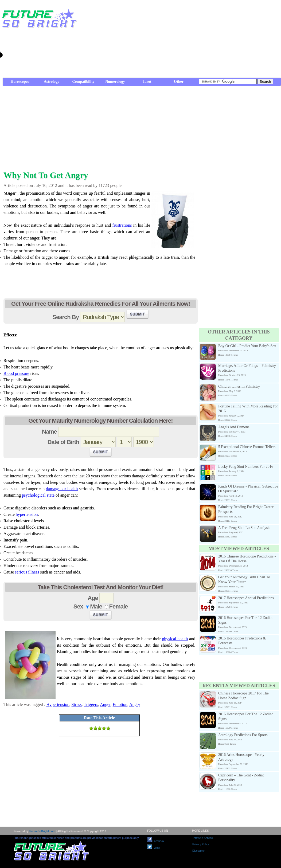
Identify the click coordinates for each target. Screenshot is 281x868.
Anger (105, 704)
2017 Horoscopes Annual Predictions (246, 598)
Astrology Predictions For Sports (243, 735)
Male (96, 606)
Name (49, 432)
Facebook (156, 841)
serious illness (27, 572)
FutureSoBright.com (42, 831)
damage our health (62, 489)
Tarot (147, 82)
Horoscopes (20, 82)
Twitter (154, 848)
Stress (77, 704)
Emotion (120, 704)
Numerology (115, 82)
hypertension (27, 514)
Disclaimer (199, 851)
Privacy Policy (201, 844)
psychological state (38, 495)
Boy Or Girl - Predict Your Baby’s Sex (247, 346)
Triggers (91, 704)
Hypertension (58, 704)
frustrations (122, 225)
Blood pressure (16, 373)
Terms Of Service (203, 838)
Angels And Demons (234, 427)
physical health (175, 639)
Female (118, 606)
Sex (78, 606)
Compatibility (83, 82)
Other (179, 82)
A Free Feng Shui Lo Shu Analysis (244, 528)
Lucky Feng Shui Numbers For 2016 (246, 467)
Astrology (52, 82)
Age (93, 598)
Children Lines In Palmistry (239, 386)
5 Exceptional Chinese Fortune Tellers (247, 447)
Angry (135, 704)
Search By (66, 317)
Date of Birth (63, 442)
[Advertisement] (221, 40)
